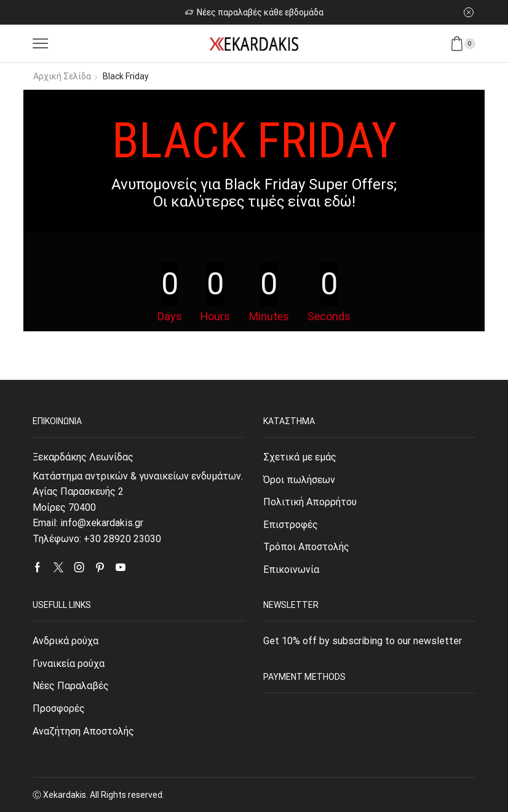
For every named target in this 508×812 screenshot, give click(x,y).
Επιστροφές (291, 525)
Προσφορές (59, 708)
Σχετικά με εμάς (300, 457)
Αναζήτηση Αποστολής (83, 731)
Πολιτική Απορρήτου (310, 502)
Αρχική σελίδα (62, 76)
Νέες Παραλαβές (71, 686)
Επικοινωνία (291, 570)
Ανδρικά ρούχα (65, 641)
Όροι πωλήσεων (299, 480)
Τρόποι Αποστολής (306, 547)
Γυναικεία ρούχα (69, 664)
